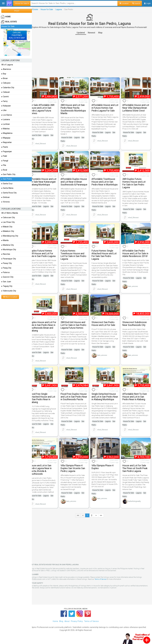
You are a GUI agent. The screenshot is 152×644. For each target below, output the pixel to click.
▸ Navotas (6, 254)
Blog (61, 625)
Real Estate (38, 9)
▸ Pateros (6, 272)
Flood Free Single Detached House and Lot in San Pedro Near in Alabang (47, 398)
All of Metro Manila (10, 213)
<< (81, 520)
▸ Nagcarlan (7, 142)
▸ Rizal (4, 170)
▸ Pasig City (6, 268)
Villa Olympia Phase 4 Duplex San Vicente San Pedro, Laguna (77, 470)
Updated (83, 33)
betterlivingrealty (136, 503)
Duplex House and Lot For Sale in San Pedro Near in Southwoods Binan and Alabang (46, 325)
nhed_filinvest (46, 143)
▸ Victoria (6, 202)
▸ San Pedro (7, 179)
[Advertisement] (92, 56)
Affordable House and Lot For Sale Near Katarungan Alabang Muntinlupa (46, 181)
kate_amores (134, 287)
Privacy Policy (77, 625)
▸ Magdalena (7, 133)
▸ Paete (5, 147)
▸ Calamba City (8, 88)
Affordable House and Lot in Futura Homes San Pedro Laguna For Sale (107, 107)
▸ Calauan (6, 92)
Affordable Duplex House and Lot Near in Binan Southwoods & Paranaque (76, 181)
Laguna (64, 9)
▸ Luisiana (6, 120)
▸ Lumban (6, 124)
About (67, 625)
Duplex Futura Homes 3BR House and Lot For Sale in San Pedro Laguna (46, 252)
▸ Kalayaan (6, 106)
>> (104, 520)
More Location (10, 297)
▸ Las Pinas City (8, 222)
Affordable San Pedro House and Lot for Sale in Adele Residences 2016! (136, 252)
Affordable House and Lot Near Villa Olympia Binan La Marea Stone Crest (135, 108)
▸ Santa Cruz (7, 184)
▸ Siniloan (6, 197)
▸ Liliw (4, 110)
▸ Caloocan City (8, 218)
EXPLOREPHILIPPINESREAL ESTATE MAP (17, 35)
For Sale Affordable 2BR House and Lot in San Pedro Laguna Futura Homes (47, 108)
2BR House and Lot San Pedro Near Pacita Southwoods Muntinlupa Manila (77, 108)
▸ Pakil (4, 156)
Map (103, 33)
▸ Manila (5, 240)
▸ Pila (4, 165)
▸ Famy (5, 101)
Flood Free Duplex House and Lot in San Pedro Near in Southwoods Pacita (75, 398)
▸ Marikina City (8, 245)
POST (17, 11)
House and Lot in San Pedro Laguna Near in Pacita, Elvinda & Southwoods (46, 471)
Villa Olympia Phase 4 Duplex (105, 469)
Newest (94, 33)
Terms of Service (105, 583)
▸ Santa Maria (7, 188)
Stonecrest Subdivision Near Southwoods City (136, 323)
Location (124, 3)
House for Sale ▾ (22, 3)
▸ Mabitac (6, 129)
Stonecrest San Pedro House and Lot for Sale (106, 323)
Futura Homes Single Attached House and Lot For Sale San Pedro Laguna (106, 252)
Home (55, 625)
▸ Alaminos (6, 69)
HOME (6, 17)
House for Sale (52, 9)
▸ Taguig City (7, 286)
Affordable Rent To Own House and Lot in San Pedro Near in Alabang (136, 397)
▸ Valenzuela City (9, 291)
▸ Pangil (5, 161)
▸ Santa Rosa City (9, 193)
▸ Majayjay (6, 138)
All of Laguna (7, 65)
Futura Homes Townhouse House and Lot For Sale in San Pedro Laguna (77, 252)
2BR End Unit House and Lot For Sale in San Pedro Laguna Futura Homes (77, 324)
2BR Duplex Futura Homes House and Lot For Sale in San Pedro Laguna (135, 181)
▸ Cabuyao (6, 83)
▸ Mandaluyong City (10, 236)
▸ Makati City (7, 227)
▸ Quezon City (7, 277)
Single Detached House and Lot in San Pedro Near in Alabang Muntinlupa (106, 398)
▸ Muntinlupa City (9, 250)
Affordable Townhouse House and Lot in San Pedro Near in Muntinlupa (106, 181)
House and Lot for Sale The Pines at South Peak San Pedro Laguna (136, 470)
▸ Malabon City (8, 231)
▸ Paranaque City (9, 259)
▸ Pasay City (7, 263)
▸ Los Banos (7, 115)
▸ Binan (5, 78)
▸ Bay (4, 74)
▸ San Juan (6, 282)
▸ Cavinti (5, 97)
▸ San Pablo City (8, 174)
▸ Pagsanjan (7, 152)
